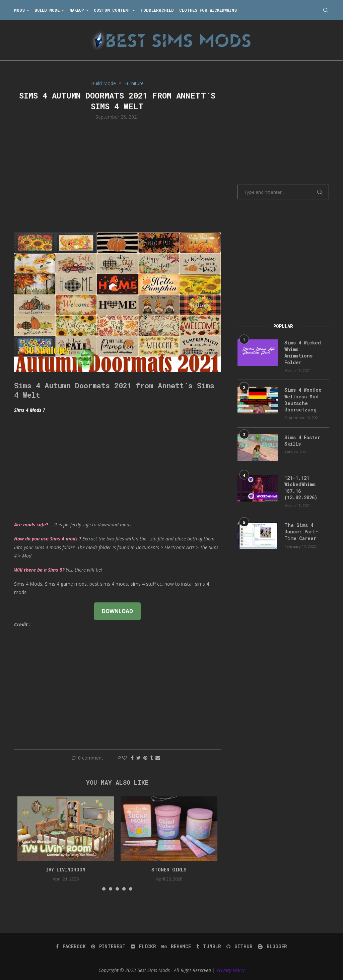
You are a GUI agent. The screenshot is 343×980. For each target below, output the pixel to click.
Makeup (77, 10)
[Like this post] (125, 758)
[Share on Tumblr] (151, 758)
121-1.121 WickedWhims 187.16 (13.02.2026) (301, 488)
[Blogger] (272, 946)
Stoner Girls (169, 870)
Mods (19, 10)
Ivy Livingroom (66, 870)
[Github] (239, 946)
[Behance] (176, 946)
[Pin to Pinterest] (145, 758)
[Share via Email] (158, 758)
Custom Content (112, 10)
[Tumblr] (209, 946)
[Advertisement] (117, 176)
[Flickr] (144, 946)
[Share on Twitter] (139, 758)
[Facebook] (71, 946)
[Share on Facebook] (132, 758)
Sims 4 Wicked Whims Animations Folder (303, 352)
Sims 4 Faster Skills (302, 441)
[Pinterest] (108, 946)
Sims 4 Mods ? (29, 410)
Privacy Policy (230, 970)
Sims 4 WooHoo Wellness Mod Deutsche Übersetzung (303, 400)
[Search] (326, 10)
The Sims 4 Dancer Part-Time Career (301, 532)
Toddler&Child (157, 10)
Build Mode (47, 10)
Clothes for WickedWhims (208, 10)
